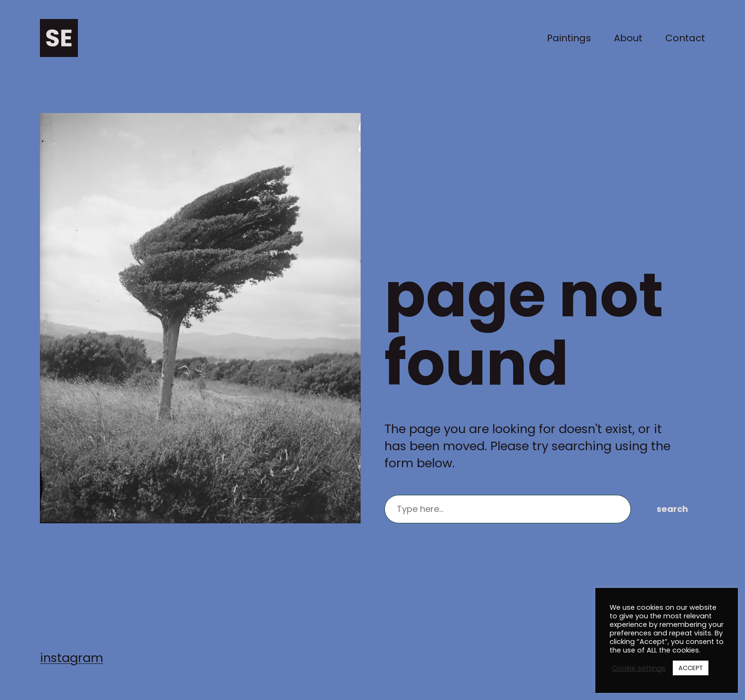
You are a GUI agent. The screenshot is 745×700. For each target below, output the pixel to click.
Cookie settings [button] (639, 668)
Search (672, 509)
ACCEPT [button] (691, 668)
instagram (72, 658)
